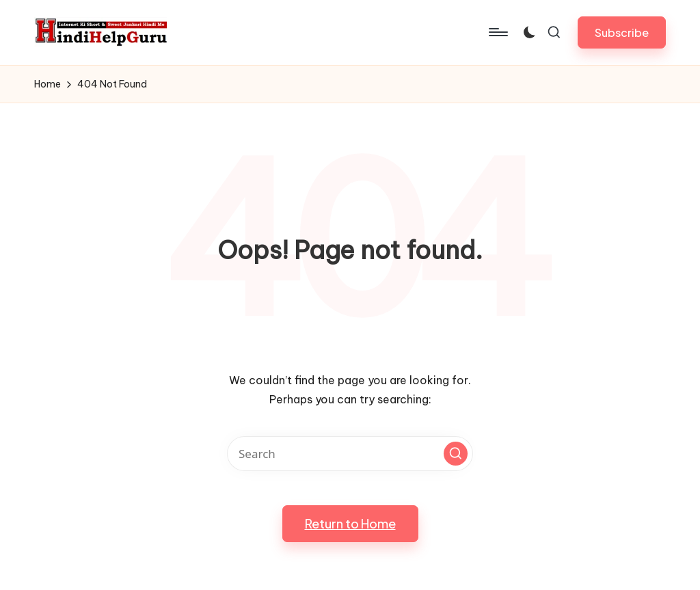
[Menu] (497, 32)
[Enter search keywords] (350, 454)
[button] (622, 32)
